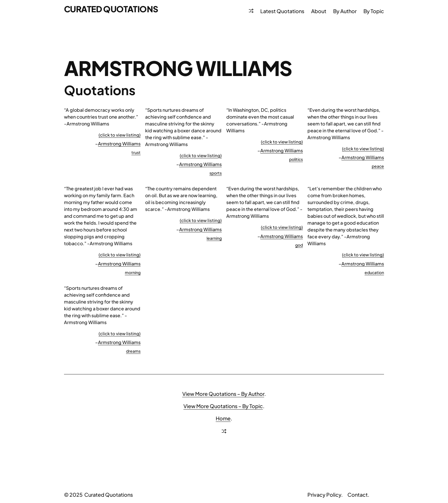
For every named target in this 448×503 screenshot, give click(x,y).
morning (133, 272)
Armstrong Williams (119, 144)
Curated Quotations (113, 9)
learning (214, 238)
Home (223, 418)
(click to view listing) (120, 135)
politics (296, 159)
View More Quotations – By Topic (223, 406)
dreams (133, 351)
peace (378, 166)
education (374, 272)
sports (216, 173)
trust (136, 152)
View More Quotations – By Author (223, 394)
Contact (358, 495)
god (299, 245)
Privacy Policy (324, 495)
